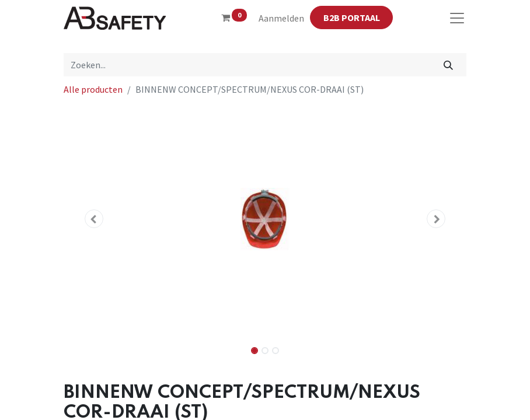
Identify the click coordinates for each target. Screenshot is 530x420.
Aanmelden (281, 18)
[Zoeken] (449, 65)
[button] (94, 219)
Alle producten (93, 89)
